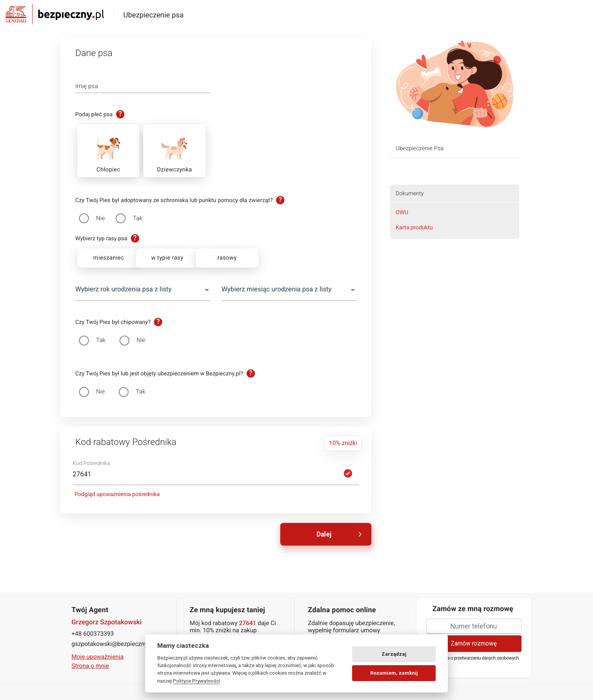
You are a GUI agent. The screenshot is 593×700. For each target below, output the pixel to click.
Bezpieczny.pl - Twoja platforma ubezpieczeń (55, 14)
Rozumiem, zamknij (394, 673)
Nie (100, 218)
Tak (137, 218)
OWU (402, 212)
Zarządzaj (394, 654)
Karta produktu (414, 227)
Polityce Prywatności (196, 681)
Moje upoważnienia (98, 656)
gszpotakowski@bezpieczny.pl (113, 643)
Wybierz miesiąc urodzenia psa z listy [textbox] (277, 289)
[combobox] (143, 290)
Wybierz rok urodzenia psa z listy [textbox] (123, 289)
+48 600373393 (93, 633)
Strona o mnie (90, 666)
